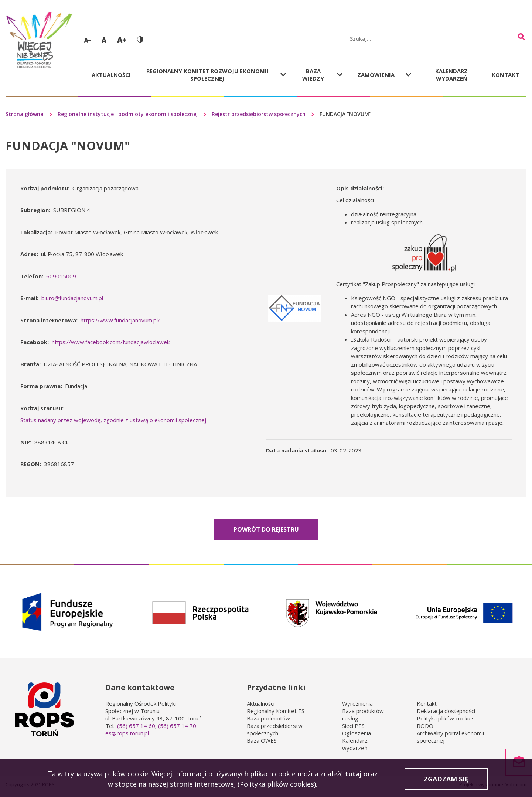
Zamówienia (376, 75)
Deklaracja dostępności (446, 711)
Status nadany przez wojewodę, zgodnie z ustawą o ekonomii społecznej (113, 420)
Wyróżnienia (357, 703)
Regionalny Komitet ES (276, 711)
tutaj (353, 775)
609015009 (61, 276)
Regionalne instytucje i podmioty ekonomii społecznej (128, 114)
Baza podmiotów (268, 718)
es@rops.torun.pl (127, 733)
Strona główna (25, 114)
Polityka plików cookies (446, 718)
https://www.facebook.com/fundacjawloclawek (111, 342)
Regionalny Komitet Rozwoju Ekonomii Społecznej (207, 75)
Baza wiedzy (313, 75)
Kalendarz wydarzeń (451, 75)
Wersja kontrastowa (140, 39)
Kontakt (505, 75)
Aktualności (111, 75)
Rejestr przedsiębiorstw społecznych (259, 114)
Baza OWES (262, 740)
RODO (425, 726)
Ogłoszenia (357, 733)
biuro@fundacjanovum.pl (72, 298)
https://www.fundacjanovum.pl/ (120, 320)
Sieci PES (353, 726)
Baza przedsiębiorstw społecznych (275, 729)
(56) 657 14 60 (136, 726)
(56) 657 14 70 (177, 726)
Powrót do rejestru (266, 529)
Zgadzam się (446, 780)
